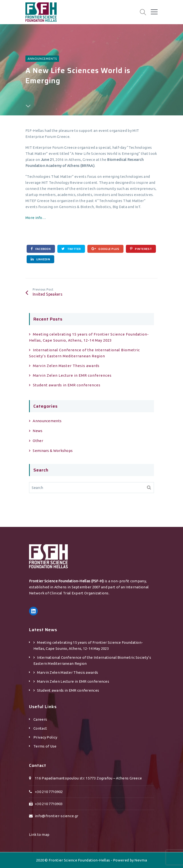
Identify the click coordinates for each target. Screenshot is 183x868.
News (38, 431)
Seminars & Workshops (53, 451)
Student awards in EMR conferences (67, 385)
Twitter (71, 249)
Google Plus (105, 249)
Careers (40, 719)
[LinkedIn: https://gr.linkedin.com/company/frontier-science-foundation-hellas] (33, 611)
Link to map (39, 834)
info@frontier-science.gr (57, 816)
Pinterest (141, 249)
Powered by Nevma (130, 860)
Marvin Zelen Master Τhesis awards (66, 366)
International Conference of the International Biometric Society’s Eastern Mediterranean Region (84, 353)
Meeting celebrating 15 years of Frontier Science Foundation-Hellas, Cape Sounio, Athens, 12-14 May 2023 (89, 337)
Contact (40, 728)
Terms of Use (45, 746)
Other (38, 441)
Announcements (42, 58)
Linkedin (40, 259)
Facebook (41, 249)
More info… (36, 218)
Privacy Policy (45, 737)
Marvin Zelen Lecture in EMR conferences (72, 375)
